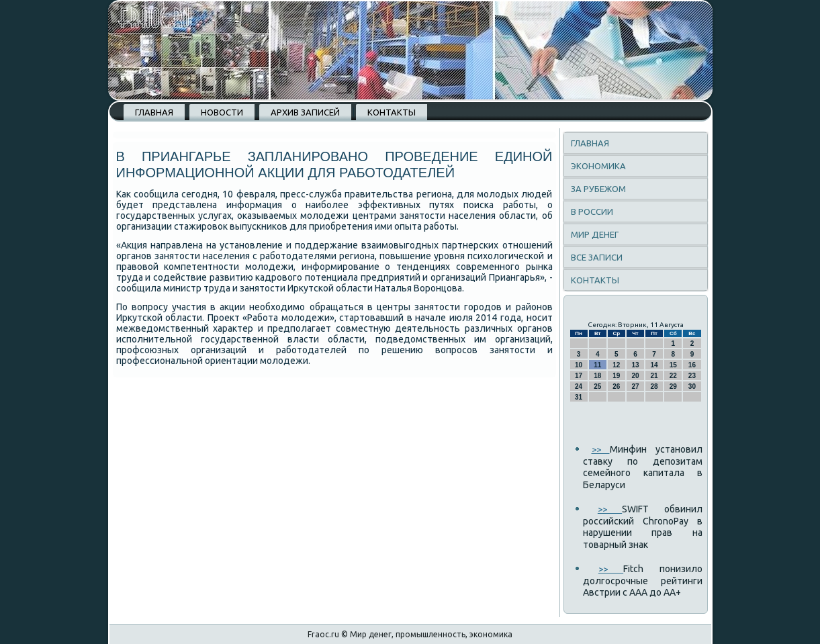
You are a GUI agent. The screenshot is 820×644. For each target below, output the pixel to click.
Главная (154, 112)
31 (579, 397)
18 (597, 376)
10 (579, 365)
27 (635, 386)
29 (673, 386)
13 (635, 365)
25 (597, 386)
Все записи (597, 257)
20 (635, 376)
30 (692, 386)
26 (616, 386)
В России (592, 212)
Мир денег (595, 234)
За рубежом (598, 189)
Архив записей (305, 112)
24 (579, 386)
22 (673, 376)
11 (597, 365)
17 (579, 376)
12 (616, 365)
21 (654, 376)
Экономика (598, 166)
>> (601, 449)
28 (654, 386)
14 (654, 365)
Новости (222, 112)
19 (616, 376)
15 (673, 365)
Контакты (392, 112)
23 (692, 376)
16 (692, 365)
